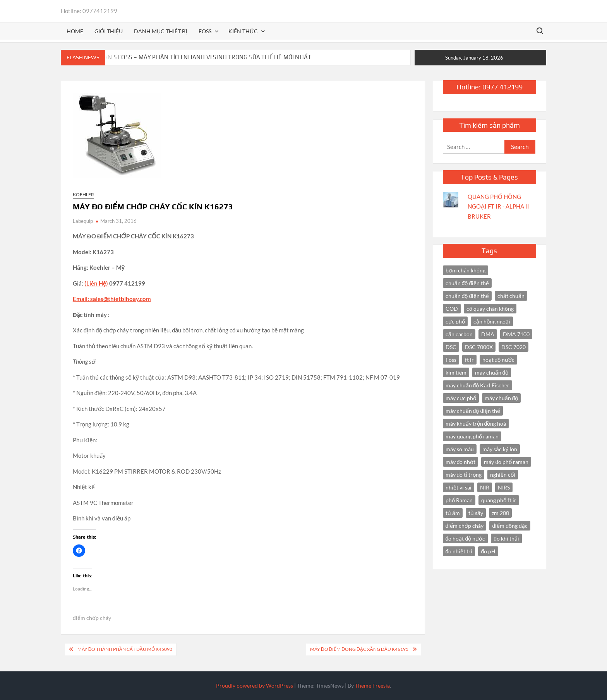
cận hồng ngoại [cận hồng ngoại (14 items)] (492, 321)
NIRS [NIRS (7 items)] (504, 487)
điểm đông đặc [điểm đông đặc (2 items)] (510, 526)
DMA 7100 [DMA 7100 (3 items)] (516, 334)
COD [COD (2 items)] (452, 309)
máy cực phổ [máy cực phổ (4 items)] (461, 398)
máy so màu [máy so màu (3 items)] (460, 449)
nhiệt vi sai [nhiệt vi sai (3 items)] (459, 487)
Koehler (83, 194)
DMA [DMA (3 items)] (488, 334)
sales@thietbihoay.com (121, 299)
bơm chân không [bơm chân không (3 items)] (466, 270)
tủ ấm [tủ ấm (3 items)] (453, 513)
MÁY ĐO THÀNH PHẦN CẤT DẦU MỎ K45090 (125, 649)
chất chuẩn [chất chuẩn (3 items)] (511, 296)
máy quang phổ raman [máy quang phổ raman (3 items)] (472, 436)
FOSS (205, 31)
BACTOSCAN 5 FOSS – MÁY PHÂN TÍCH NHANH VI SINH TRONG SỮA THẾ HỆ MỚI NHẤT (195, 57)
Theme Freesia (372, 685)
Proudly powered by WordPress (255, 685)
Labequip (83, 221)
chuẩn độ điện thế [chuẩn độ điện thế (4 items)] (467, 283)
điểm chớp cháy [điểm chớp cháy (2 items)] (465, 526)
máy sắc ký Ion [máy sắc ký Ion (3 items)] (500, 449)
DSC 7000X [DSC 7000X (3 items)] (479, 347)
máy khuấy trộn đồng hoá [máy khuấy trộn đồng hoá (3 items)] (476, 424)
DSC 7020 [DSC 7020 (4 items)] (514, 347)
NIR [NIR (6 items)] (485, 487)
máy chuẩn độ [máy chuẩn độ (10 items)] (492, 372)
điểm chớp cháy (92, 618)
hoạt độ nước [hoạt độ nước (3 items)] (499, 360)
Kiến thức (243, 31)
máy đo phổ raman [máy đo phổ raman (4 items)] (506, 462)
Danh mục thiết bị (161, 31)
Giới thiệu (109, 31)
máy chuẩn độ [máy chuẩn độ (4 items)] (502, 398)
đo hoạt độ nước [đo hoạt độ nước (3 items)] (466, 538)
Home (75, 31)
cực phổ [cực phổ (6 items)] (455, 321)
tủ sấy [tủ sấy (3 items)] (476, 513)
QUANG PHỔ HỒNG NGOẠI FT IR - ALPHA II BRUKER (498, 206)
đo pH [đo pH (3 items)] (488, 551)
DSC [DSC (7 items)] (451, 347)
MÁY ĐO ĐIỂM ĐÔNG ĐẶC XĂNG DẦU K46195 (359, 649)
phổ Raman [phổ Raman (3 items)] (459, 500)
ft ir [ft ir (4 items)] (469, 360)
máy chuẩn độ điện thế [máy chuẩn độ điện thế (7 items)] (473, 411)
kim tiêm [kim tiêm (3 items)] (456, 372)
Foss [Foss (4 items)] (451, 360)
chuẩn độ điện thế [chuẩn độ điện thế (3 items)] (467, 296)
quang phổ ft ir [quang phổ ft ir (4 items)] (499, 500)
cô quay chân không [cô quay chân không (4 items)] (490, 309)
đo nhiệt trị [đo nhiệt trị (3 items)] (459, 551)
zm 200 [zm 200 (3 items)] (500, 513)
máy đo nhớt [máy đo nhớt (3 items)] (461, 462)
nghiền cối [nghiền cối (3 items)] (503, 475)
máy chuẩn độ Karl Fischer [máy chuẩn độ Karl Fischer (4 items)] (478, 385)
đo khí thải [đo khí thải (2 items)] (506, 538)
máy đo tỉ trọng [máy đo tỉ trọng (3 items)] (464, 475)
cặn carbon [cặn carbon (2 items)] (459, 334)
